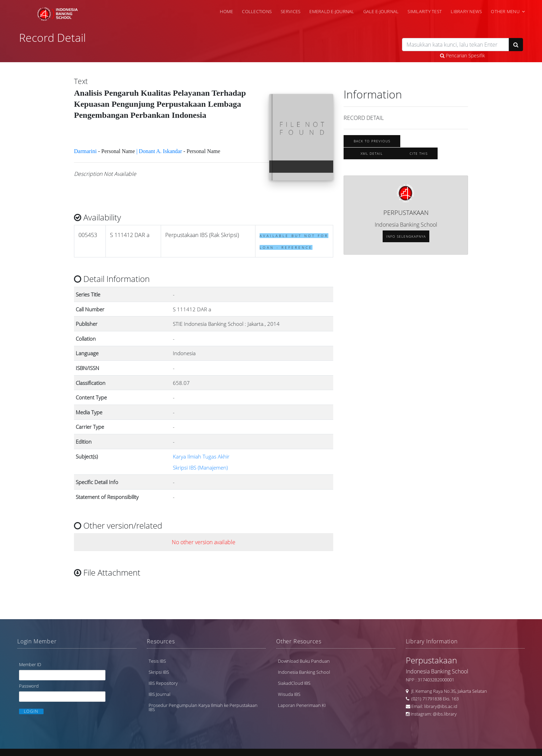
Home (226, 11)
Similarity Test (425, 11)
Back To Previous (372, 141)
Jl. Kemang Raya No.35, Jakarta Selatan (448, 691)
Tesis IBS (157, 661)
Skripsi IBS (159, 672)
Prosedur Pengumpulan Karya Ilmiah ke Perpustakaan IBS (203, 707)
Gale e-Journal (381, 11)
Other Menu (505, 11)
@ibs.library (445, 714)
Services (291, 11)
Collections (257, 11)
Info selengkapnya (406, 236)
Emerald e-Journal (332, 11)
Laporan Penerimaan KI (302, 705)
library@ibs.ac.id (441, 706)
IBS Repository (163, 683)
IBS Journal (160, 694)
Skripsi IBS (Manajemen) (200, 467)
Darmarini (85, 151)
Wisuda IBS (289, 694)
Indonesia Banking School (304, 672)
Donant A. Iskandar (161, 151)
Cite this (419, 153)
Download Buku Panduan (304, 661)
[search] (455, 45)
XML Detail (372, 153)
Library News (466, 11)
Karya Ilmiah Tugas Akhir (201, 456)
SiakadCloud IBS (294, 683)
